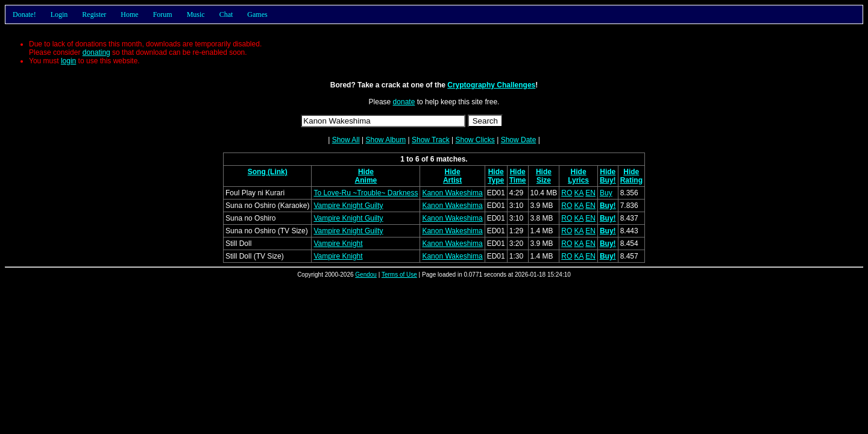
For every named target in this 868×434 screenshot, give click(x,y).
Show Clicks (475, 140)
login (68, 61)
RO (567, 193)
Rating (631, 180)
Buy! (608, 180)
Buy (606, 193)
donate (404, 102)
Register (94, 14)
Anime (366, 180)
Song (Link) (268, 172)
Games (257, 14)
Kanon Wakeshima (452, 193)
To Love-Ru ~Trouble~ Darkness (366, 193)
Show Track (431, 140)
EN (590, 193)
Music (196, 14)
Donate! (24, 14)
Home (129, 14)
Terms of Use (399, 275)
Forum (163, 14)
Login (59, 14)
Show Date (519, 140)
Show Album (385, 140)
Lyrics (578, 180)
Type (496, 180)
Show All (346, 140)
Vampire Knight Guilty (348, 206)
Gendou (366, 275)
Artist (452, 180)
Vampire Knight (338, 244)
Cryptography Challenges (491, 85)
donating (96, 52)
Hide (366, 172)
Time (518, 180)
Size (544, 180)
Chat (226, 14)
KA (579, 193)
